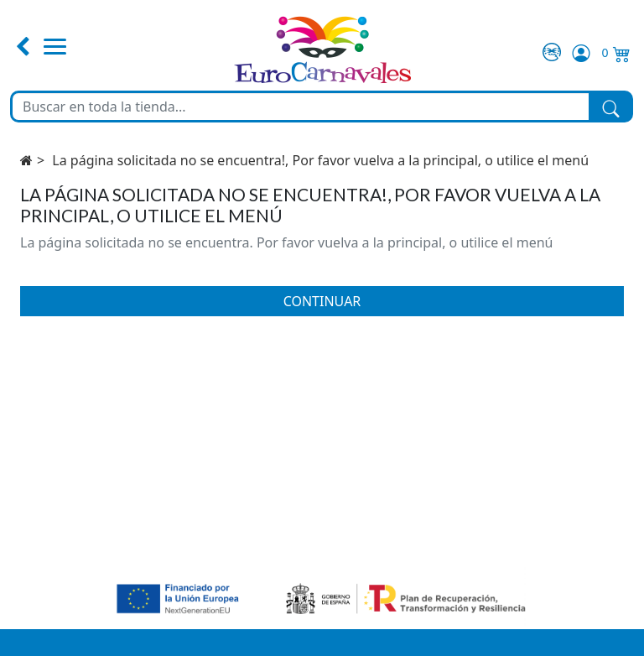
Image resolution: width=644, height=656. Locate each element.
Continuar (322, 301)
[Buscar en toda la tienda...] (301, 107)
